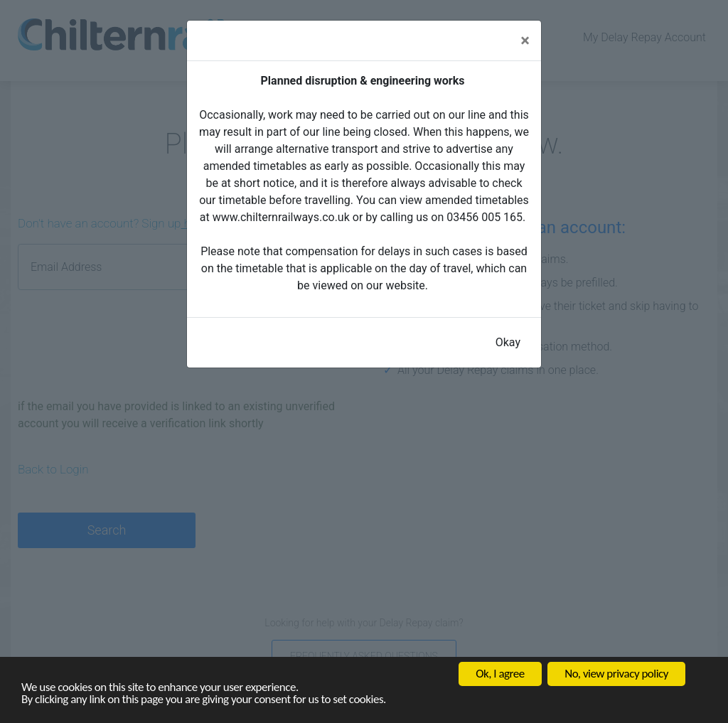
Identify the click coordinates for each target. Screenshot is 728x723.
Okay (508, 342)
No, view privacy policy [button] (616, 674)
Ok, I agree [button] (500, 674)
